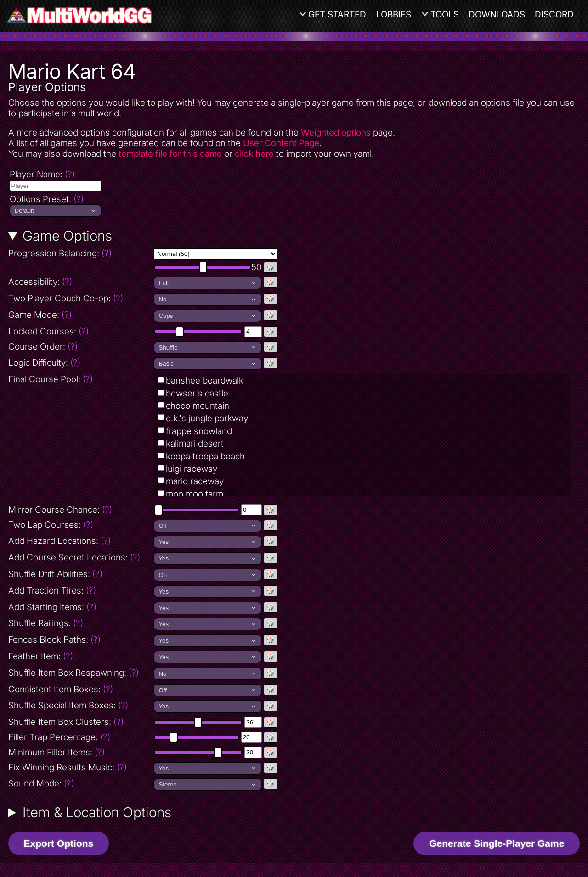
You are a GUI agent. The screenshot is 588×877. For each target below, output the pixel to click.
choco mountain (198, 406)
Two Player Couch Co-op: (66, 298)
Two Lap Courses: (51, 525)
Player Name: (42, 174)
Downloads (497, 14)
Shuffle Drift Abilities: (55, 574)
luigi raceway (192, 469)
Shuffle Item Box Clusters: (66, 722)
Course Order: (43, 347)
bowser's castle (197, 393)
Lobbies (394, 14)
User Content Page (281, 143)
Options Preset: (47, 199)
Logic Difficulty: (44, 363)
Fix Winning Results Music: (68, 767)
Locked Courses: (48, 331)
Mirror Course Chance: (60, 510)
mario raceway (195, 481)
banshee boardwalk (205, 381)
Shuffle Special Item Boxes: (68, 705)
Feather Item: (41, 656)
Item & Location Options (97, 812)
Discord (554, 14)
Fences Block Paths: (54, 640)
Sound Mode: (41, 784)
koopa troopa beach (205, 456)
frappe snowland (199, 431)
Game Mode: (40, 315)
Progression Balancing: (80, 253)
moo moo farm (195, 494)
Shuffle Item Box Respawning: (73, 673)
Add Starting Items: (52, 607)
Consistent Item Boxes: (61, 689)
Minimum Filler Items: (57, 752)
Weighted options (336, 133)
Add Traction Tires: (52, 591)
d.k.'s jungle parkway (207, 418)
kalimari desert (195, 444)
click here (254, 154)
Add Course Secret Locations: (74, 557)
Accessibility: (80, 282)
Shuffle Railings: (46, 623)
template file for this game (170, 154)
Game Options (67, 236)
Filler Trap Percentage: (59, 737)
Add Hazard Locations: (59, 541)
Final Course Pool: (51, 379)
